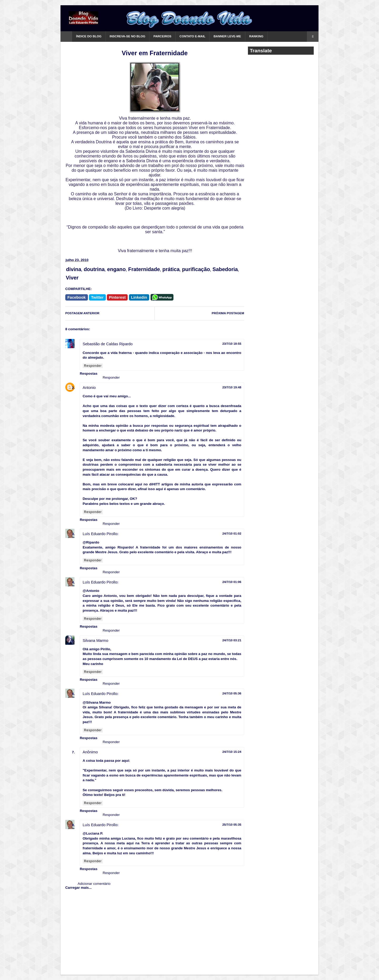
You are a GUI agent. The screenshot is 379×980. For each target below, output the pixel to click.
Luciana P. (95, 833)
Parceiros (162, 36)
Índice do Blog (89, 36)
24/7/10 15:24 (232, 752)
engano (116, 269)
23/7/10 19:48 (232, 387)
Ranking (256, 36)
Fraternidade (144, 269)
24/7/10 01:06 (232, 582)
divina (74, 269)
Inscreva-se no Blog (128, 36)
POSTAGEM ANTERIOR (82, 313)
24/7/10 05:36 (232, 693)
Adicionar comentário (94, 884)
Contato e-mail (192, 36)
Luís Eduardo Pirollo (100, 534)
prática (171, 269)
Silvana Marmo (95, 641)
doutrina (94, 269)
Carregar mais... (78, 888)
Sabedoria (225, 269)
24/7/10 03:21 (232, 640)
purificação (196, 269)
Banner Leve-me (227, 36)
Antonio (89, 388)
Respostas (89, 374)
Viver (72, 278)
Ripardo (93, 542)
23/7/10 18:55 (232, 344)
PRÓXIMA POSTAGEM (228, 313)
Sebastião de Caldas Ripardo (108, 344)
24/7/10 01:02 (232, 533)
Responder (93, 366)
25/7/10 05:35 (232, 824)
